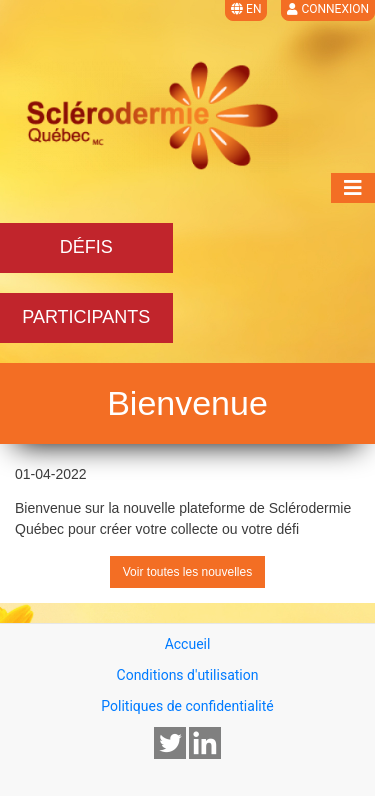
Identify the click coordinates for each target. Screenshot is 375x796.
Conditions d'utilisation (188, 675)
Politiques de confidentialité (187, 706)
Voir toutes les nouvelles (187, 572)
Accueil (188, 644)
